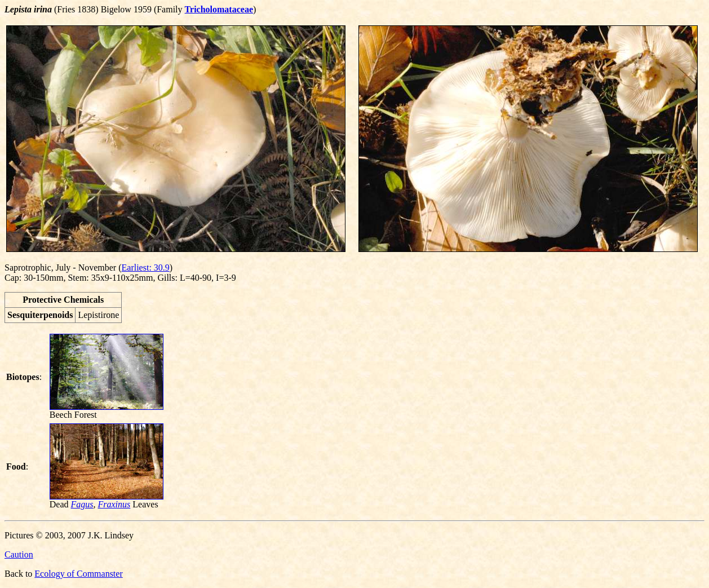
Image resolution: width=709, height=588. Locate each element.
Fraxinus (114, 504)
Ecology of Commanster (78, 574)
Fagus (82, 504)
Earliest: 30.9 (146, 268)
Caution (19, 554)
